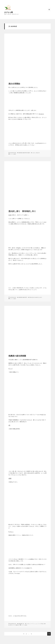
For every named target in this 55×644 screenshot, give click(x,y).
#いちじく (11, 532)
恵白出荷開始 (14, 84)
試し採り (40, 297)
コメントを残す (13, 154)
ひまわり (34, 153)
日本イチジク (13, 625)
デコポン (28, 624)
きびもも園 (8, 12)
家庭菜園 (20, 153)
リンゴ (39, 624)
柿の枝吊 (36, 297)
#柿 (9, 425)
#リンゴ (10, 368)
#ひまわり (41, 114)
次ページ (49, 634)
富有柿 (30, 297)
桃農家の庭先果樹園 (17, 356)
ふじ (36, 624)
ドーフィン (33, 624)
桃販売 (29, 153)
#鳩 (25, 117)
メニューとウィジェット (49, 11)
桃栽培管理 (25, 153)
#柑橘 (10, 478)
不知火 (42, 624)
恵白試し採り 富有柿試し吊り (22, 211)
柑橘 (17, 625)
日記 (23, 624)
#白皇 (10, 215)
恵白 (37, 153)
